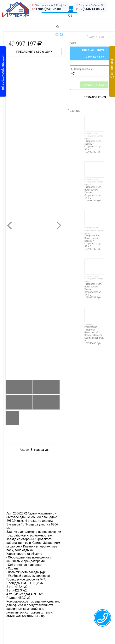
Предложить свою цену (34, 52)
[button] (20, 9)
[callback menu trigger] (102, 618)
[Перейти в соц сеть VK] (70, 18)
